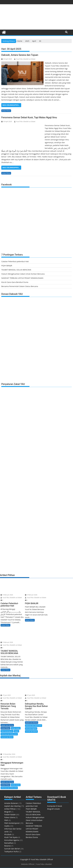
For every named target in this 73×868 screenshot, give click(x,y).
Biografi (7, 812)
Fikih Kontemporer (7, 731)
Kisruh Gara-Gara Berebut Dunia (15, 282)
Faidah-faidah (16, 728)
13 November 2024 (8, 754)
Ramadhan (9, 843)
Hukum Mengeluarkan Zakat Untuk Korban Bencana (23, 274)
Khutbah (8, 834)
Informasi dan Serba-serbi (9, 734)
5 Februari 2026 (7, 595)
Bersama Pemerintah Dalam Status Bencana (20, 286)
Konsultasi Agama (31, 728)
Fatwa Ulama (10, 817)
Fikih (6, 820)
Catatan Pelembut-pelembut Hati (15, 261)
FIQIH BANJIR (7, 266)
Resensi (7, 846)
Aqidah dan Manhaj (7, 725)
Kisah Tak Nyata (11, 837)
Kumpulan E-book (55, 806)
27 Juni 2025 (6, 695)
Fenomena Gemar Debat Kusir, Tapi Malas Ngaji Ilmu (29, 117)
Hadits (16, 731)
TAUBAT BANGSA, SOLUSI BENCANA (16, 270)
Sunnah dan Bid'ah (7, 737)
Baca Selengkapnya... (11, 105)
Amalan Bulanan (11, 803)
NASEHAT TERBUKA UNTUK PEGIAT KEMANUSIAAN (22, 278)
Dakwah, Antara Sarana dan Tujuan (20, 55)
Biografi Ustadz (54, 809)
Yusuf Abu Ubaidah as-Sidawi (25, 59)
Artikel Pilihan (6, 111)
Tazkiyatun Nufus (11, 851)
